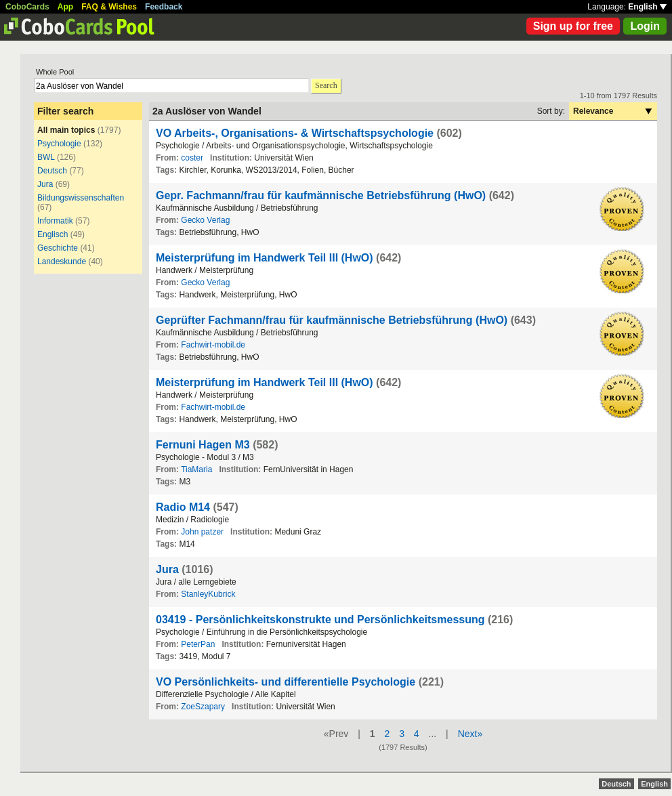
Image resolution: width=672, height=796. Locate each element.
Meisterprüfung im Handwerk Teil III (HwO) (265, 258)
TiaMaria (196, 469)
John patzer (202, 532)
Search (326, 85)
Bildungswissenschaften (81, 198)
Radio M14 (183, 507)
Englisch (52, 234)
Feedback (164, 7)
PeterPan (198, 644)
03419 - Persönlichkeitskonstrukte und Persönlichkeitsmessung (320, 620)
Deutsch (52, 171)
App (65, 7)
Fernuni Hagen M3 (203, 445)
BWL (46, 157)
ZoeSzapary (203, 707)
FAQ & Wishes (109, 7)
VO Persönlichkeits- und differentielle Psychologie (286, 682)
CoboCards (27, 7)
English (647, 7)
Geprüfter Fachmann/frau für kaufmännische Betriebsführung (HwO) (332, 320)
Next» (470, 734)
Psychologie (59, 144)
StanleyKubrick (208, 594)
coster (192, 158)
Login (645, 26)
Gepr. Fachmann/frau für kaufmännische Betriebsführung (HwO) (321, 195)
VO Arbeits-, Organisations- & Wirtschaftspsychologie (295, 133)
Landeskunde (62, 261)
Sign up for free (573, 26)
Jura (45, 184)
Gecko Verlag (205, 220)
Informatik (55, 221)
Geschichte (58, 248)
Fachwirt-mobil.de (213, 345)
